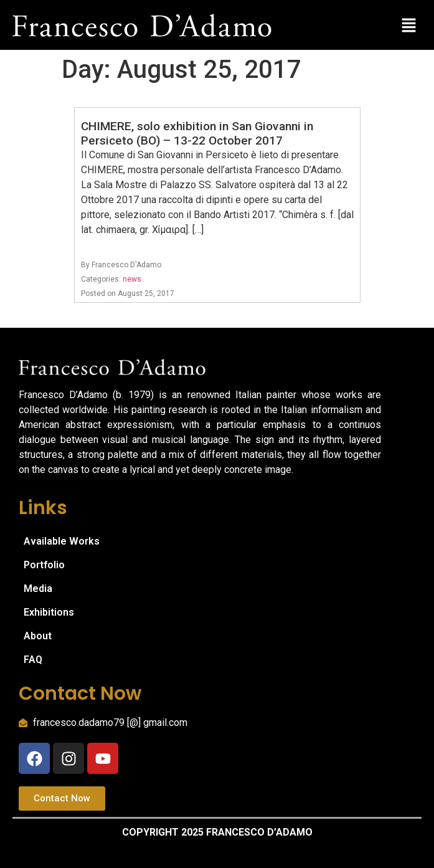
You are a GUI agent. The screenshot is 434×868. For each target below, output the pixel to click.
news (132, 279)
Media (38, 589)
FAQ (33, 660)
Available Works (62, 541)
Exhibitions (49, 612)
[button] (409, 25)
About (38, 636)
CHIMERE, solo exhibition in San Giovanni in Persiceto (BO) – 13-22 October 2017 (197, 133)
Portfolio (44, 565)
